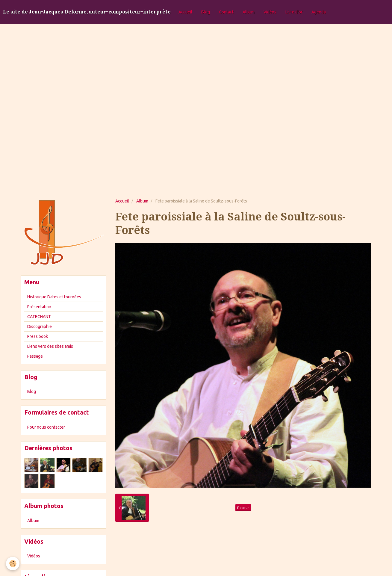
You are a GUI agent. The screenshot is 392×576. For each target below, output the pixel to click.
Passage (35, 356)
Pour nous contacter (46, 427)
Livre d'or (294, 12)
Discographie (40, 326)
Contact (226, 12)
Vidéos (270, 12)
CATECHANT (39, 317)
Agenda (319, 12)
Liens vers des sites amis (50, 346)
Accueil (185, 12)
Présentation (39, 307)
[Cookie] (13, 564)
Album (249, 12)
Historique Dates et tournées (54, 297)
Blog (206, 12)
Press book (38, 336)
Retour (243, 508)
